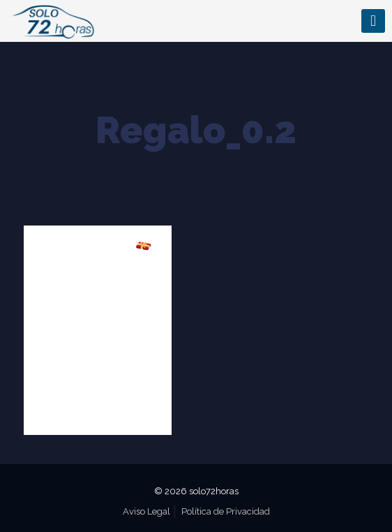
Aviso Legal (146, 511)
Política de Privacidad (226, 511)
